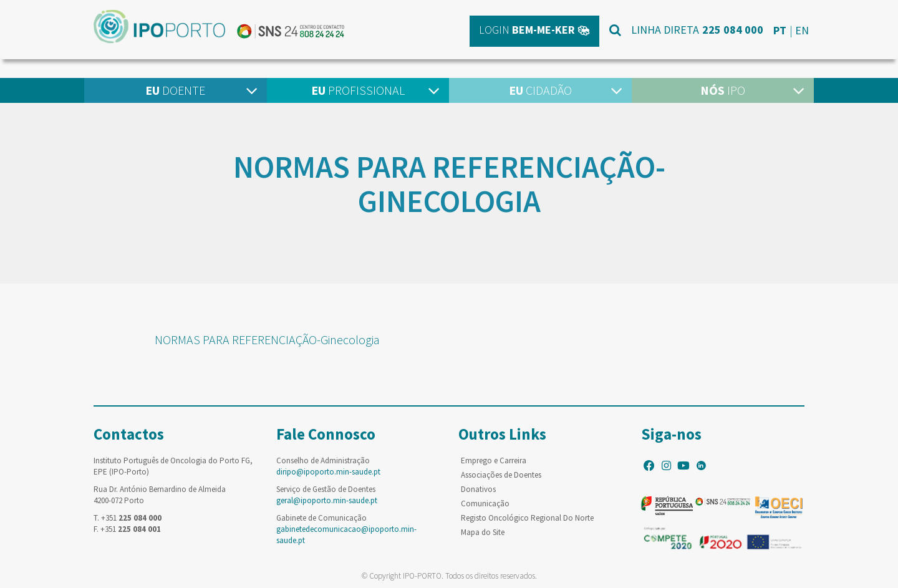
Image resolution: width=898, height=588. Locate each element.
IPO (723, 90)
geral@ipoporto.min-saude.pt (327, 500)
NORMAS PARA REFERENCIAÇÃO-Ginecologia (267, 340)
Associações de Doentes (501, 475)
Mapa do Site (483, 532)
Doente (175, 90)
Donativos (478, 489)
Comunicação (485, 504)
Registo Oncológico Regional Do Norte (527, 518)
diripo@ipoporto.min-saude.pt (328, 472)
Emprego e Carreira (494, 460)
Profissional (358, 90)
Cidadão (540, 90)
